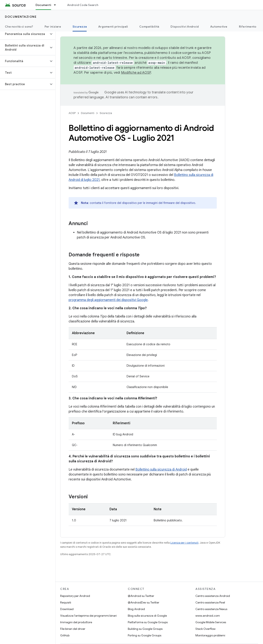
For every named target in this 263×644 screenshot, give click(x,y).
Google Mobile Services (211, 622)
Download (67, 609)
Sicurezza (106, 113)
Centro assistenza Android (213, 596)
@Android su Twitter (141, 596)
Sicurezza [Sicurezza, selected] (80, 27)
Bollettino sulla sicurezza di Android (161, 470)
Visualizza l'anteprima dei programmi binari (88, 616)
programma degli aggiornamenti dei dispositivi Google (108, 300)
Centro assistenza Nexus (211, 609)
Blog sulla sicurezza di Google (147, 616)
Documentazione (21, 17)
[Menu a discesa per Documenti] (57, 5)
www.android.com (208, 616)
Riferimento (248, 27)
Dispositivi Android (185, 27)
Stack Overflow (205, 629)
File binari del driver (73, 629)
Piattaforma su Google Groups (148, 622)
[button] (24, 34)
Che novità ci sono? (19, 27)
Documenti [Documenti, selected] (43, 5)
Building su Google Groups (145, 629)
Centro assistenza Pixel (210, 602)
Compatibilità (149, 27)
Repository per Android (75, 596)
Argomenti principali (113, 27)
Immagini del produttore (76, 622)
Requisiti (66, 602)
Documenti (88, 113)
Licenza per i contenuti (184, 543)
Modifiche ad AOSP (136, 73)
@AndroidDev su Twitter (144, 602)
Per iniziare (53, 27)
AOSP (72, 113)
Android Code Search (83, 5)
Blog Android (136, 609)
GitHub (65, 635)
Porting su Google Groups (145, 635)
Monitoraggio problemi (210, 635)
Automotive (219, 27)
